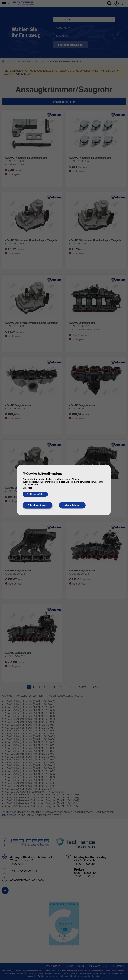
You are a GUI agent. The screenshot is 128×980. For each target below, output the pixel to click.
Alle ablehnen (72, 505)
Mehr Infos (27, 488)
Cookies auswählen (35, 494)
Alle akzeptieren (37, 505)
